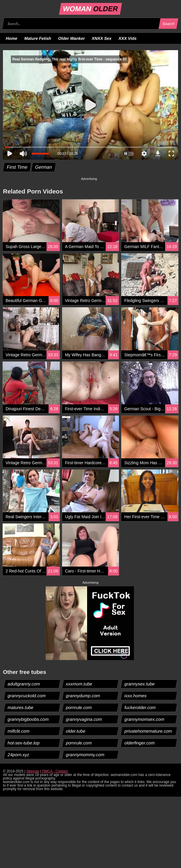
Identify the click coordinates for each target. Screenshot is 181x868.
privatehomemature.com (148, 731)
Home (12, 38)
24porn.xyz (19, 755)
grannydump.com (83, 696)
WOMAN (90, 9)
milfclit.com (19, 731)
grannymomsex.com (144, 719)
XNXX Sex (102, 38)
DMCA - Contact (55, 771)
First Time (17, 167)
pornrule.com (79, 707)
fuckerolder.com (140, 707)
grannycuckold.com (27, 696)
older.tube (76, 731)
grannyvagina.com (84, 719)
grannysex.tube (140, 684)
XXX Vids (128, 38)
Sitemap (33, 771)
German (44, 167)
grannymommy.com (85, 755)
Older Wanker (71, 38)
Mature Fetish (38, 38)
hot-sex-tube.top (24, 743)
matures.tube (21, 707)
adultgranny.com (24, 684)
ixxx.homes (135, 696)
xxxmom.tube (79, 684)
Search (168, 24)
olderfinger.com (140, 743)
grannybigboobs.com (28, 719)
